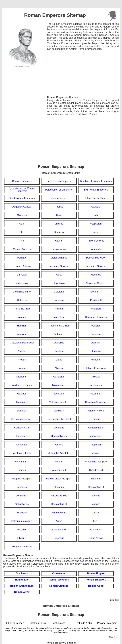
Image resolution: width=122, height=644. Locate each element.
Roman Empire (96, 573)
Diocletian (22, 377)
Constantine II (22, 428)
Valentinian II (59, 470)
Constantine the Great (59, 419)
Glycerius (59, 538)
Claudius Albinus (22, 266)
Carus (59, 360)
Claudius (22, 215)
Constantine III (96, 487)
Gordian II (96, 292)
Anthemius (96, 530)
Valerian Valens (96, 411)
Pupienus (59, 300)
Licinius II (59, 411)
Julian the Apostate (59, 453)
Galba (96, 215)
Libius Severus (59, 530)
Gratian (22, 470)
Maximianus (59, 385)
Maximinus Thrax (22, 292)
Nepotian (96, 445)
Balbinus (22, 300)
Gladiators (22, 573)
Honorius (59, 487)
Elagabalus (59, 283)
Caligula (96, 207)
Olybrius (22, 538)
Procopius (90, 462)
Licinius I (22, 411)
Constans (59, 428)
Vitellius (59, 224)
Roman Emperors (22, 181)
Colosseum (59, 573)
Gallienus (96, 334)
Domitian (59, 232)
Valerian (59, 334)
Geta (59, 275)
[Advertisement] (83, 72)
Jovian (96, 453)
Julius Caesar (59, 198)
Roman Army (22, 592)
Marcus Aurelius (22, 249)
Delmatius (22, 436)
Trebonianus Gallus (59, 326)
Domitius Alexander (96, 402)
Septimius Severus (59, 266)
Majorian (22, 530)
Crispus (96, 419)
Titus (22, 232)
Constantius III (59, 504)
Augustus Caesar (22, 207)
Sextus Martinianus (22, 419)
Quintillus (59, 343)
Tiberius (59, 207)
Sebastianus (22, 504)
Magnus (16, 479)
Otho (22, 224)
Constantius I (96, 385)
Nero (59, 215)
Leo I (96, 521)
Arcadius (22, 487)
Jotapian (22, 317)
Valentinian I (22, 462)
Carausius (59, 377)
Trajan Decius (59, 317)
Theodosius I (96, 470)
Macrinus (96, 275)
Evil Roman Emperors (96, 190)
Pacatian (96, 309)
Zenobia (22, 351)
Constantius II (96, 428)
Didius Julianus (59, 258)
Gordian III (96, 300)
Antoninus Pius (96, 241)
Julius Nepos (96, 538)
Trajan (22, 241)
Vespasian (96, 224)
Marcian (96, 513)
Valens (59, 462)
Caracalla (22, 275)
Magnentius (96, 436)
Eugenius (96, 479)
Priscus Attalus (59, 496)
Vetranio (59, 445)
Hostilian (22, 326)
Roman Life (22, 580)
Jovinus (96, 496)
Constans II (22, 496)
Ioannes (96, 504)
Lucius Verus (59, 249)
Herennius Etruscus (96, 317)
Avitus (59, 521)
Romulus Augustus (22, 547)
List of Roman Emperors (59, 181)
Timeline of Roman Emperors (96, 181)
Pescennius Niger (96, 258)
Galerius (22, 394)
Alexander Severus (96, 283)
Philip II (59, 309)
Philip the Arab (22, 309)
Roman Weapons (59, 580)
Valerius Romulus (59, 402)
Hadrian (59, 241)
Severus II (59, 394)
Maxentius (22, 402)
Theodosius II (22, 513)
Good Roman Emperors (22, 198)
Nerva (96, 232)
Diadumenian (22, 283)
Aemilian (22, 334)
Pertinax (22, 258)
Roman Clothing (59, 586)
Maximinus (96, 394)
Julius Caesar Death (96, 198)
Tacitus (59, 351)
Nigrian (59, 368)
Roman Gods (96, 586)
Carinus (22, 368)
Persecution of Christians (59, 190)
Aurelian (96, 343)
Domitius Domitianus (22, 385)
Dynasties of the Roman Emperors (22, 190)
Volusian (96, 326)
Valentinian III (59, 513)
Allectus (96, 377)
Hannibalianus (59, 436)
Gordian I (59, 292)
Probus (22, 360)
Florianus (96, 351)
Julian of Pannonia (96, 368)
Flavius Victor (54, 479)
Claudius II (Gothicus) (22, 343)
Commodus (96, 249)
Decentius (22, 445)
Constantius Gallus (22, 453)
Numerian (96, 360)
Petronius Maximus (22, 521)
